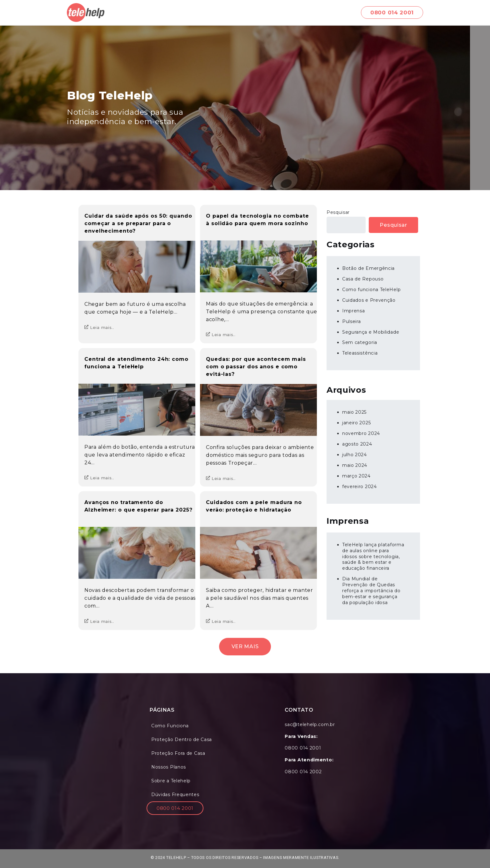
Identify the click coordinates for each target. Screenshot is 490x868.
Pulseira (352, 321)
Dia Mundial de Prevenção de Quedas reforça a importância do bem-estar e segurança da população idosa (371, 591)
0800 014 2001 (175, 808)
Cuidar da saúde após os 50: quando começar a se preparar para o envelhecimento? (138, 223)
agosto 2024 (357, 444)
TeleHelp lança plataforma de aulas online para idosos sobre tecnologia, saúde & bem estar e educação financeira (373, 557)
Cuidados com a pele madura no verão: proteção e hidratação (254, 506)
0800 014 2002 (303, 772)
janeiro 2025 (356, 423)
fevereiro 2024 (360, 487)
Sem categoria (360, 342)
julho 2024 (355, 455)
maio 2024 (355, 465)
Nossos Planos (169, 767)
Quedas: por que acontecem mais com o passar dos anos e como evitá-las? (256, 367)
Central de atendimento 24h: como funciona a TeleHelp (136, 363)
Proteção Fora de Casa (178, 753)
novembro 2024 (361, 433)
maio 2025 (354, 412)
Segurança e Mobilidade (371, 332)
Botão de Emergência (368, 268)
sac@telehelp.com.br (310, 724)
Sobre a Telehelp (171, 781)
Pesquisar (338, 212)
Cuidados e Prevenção (369, 300)
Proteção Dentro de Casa (182, 739)
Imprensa (354, 311)
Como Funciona (170, 726)
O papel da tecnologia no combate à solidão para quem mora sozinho (257, 220)
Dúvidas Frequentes (175, 795)
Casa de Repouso (363, 279)
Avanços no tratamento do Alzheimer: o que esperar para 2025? (138, 506)
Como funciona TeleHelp (371, 290)
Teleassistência (360, 353)
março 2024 (356, 476)
